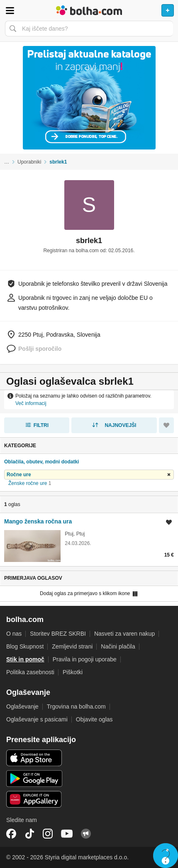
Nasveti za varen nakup (124, 634)
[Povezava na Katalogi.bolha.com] (89, 98)
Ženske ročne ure (28, 483)
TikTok (29, 834)
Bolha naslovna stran (89, 10)
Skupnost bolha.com (86, 834)
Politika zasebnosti (30, 672)
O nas (14, 634)
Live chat (166, 856)
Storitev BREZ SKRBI (58, 634)
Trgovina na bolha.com (76, 706)
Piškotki (73, 672)
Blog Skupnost (25, 646)
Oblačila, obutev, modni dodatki (41, 462)
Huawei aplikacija (34, 799)
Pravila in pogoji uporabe (85, 659)
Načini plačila (118, 646)
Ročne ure (19, 475)
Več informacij (31, 403)
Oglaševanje (22, 706)
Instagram (48, 834)
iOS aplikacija (34, 758)
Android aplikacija (34, 779)
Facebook (11, 834)
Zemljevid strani (72, 646)
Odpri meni (10, 10)
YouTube (67, 834)
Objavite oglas (94, 719)
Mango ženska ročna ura (38, 521)
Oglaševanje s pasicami (37, 719)
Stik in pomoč (25, 659)
